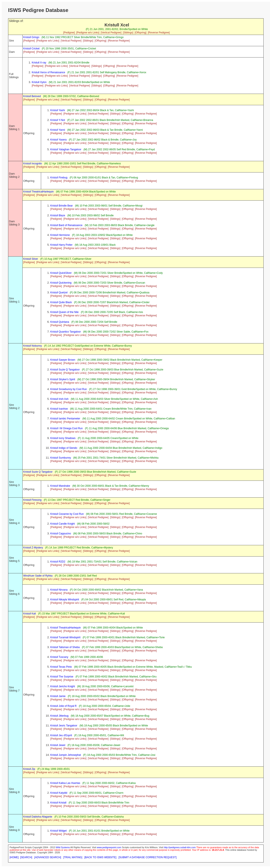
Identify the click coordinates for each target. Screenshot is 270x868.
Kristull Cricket (31, 49)
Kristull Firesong (32, 500)
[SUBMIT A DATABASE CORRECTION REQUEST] (148, 857)
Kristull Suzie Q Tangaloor (65, 370)
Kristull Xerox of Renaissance (48, 72)
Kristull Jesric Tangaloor (64, 726)
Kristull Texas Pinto (61, 667)
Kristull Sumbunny (61, 458)
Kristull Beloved (32, 96)
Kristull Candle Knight (62, 524)
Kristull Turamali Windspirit (65, 637)
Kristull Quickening (61, 283)
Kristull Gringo (31, 37)
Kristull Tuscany (59, 657)
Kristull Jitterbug (59, 716)
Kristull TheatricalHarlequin (38, 192)
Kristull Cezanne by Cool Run (67, 514)
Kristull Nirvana (59, 590)
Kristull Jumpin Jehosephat (65, 755)
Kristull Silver (31, 259)
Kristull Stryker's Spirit (63, 379)
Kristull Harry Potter (61, 245)
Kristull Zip (29, 769)
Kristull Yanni (58, 130)
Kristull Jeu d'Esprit (61, 735)
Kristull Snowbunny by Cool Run (68, 389)
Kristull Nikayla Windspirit (65, 600)
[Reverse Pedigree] (159, 33)
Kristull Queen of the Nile (64, 312)
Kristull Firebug (59, 178)
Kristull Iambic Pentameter (65, 419)
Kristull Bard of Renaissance (66, 225)
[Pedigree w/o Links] (88, 33)
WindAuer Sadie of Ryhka (38, 576)
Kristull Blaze (58, 215)
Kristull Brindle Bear (61, 206)
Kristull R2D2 (58, 562)
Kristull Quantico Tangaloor (65, 332)
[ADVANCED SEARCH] (48, 857)
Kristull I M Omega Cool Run (66, 428)
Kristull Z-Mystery (33, 548)
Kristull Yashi (57, 110)
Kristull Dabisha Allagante (38, 817)
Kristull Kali (29, 614)
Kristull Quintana (60, 322)
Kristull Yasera (58, 140)
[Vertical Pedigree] (111, 33)
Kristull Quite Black (61, 302)
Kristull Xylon (39, 82)
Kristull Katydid (59, 793)
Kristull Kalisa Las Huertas (65, 783)
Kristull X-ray (39, 63)
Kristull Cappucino (61, 534)
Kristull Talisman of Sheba (65, 647)
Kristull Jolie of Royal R (63, 706)
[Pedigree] (69, 33)
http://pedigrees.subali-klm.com (180, 847)
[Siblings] (128, 33)
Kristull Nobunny (32, 346)
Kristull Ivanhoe (59, 409)
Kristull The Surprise (62, 677)
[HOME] (14, 857)
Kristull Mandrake (60, 486)
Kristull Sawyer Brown (63, 360)
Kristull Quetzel (59, 293)
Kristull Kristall (58, 803)
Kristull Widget (58, 831)
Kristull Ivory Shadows (63, 438)
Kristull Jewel (58, 745)
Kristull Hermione (60, 235)
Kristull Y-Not (58, 120)
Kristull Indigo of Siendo (64, 448)
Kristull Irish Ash (59, 399)
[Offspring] (140, 33)
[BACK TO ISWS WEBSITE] (100, 857)
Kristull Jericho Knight (62, 686)
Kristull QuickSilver (61, 273)
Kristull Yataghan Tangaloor (66, 149)
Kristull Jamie (58, 696)
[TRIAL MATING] (73, 857)
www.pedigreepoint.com (109, 847)
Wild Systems (63, 847)
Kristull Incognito (33, 164)
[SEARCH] (26, 857)
